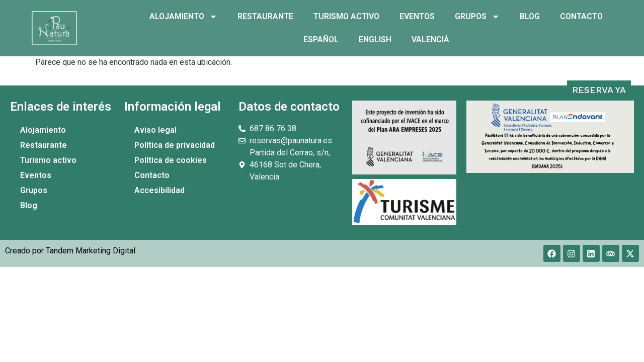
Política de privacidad (175, 145)
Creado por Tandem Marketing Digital (70, 251)
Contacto (581, 16)
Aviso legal (155, 130)
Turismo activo (346, 16)
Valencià (430, 39)
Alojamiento (183, 17)
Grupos (477, 17)
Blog (530, 16)
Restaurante (265, 16)
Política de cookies (171, 160)
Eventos (417, 16)
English (375, 39)
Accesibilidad (159, 190)
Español (321, 39)
